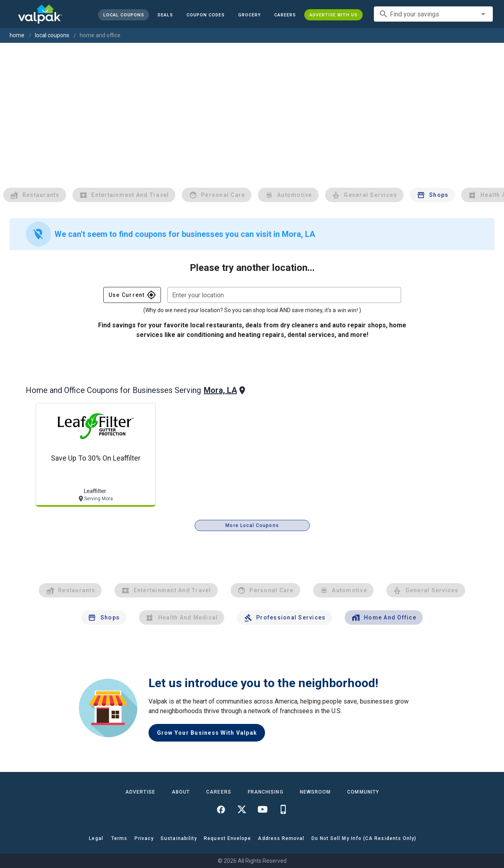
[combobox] (433, 14)
